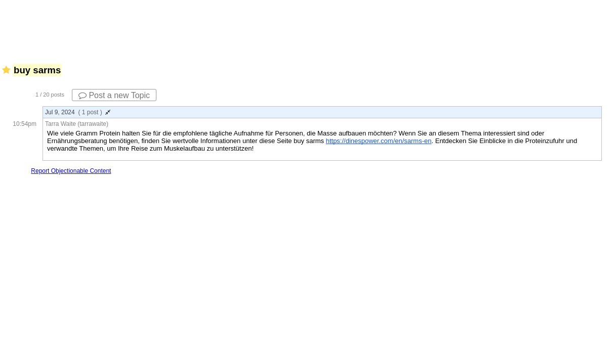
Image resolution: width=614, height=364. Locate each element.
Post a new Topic (114, 95)
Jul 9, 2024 (78, 112)
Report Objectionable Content (71, 171)
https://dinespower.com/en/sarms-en (379, 141)
